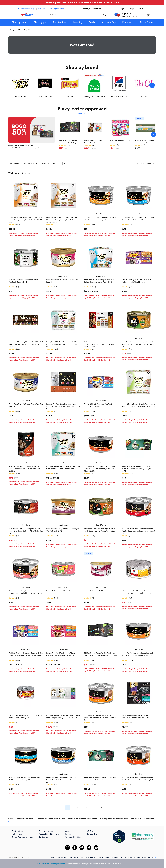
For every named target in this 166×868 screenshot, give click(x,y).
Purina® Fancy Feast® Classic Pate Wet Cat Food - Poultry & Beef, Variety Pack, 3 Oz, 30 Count (26, 220)
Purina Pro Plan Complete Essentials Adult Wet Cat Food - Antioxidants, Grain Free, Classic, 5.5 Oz (100, 469)
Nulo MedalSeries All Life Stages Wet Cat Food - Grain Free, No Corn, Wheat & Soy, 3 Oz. (138, 344)
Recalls (51, 857)
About (67, 831)
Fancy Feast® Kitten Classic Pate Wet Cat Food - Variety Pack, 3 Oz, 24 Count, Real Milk (62, 344)
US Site (90, 831)
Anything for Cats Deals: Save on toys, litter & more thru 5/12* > (82, 3)
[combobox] (77, 15)
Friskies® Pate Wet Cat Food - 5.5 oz (60, 591)
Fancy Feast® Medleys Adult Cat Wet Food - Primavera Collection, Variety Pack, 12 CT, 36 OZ (138, 469)
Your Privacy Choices (146, 857)
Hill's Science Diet (119, 96)
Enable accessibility (26, 9)
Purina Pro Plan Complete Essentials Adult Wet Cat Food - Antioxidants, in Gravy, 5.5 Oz (138, 655)
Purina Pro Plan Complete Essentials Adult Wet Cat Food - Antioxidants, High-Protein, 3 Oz (138, 531)
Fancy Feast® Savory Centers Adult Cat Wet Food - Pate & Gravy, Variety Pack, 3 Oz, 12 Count (26, 344)
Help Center (17, 834)
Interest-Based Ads (91, 857)
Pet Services (17, 831)
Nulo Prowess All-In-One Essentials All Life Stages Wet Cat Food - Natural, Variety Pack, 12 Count (100, 344)
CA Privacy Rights (127, 857)
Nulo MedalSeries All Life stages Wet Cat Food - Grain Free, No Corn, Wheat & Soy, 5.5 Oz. (26, 531)
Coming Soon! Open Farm (94, 96)
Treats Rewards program (22, 837)
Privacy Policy (75, 857)
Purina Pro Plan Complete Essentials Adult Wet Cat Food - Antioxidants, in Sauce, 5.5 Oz (62, 780)
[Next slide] (152, 85)
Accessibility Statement (49, 834)
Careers (68, 834)
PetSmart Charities (73, 837)
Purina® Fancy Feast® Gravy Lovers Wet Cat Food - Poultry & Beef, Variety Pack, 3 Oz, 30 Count (62, 220)
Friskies (70, 96)
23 (96, 807)
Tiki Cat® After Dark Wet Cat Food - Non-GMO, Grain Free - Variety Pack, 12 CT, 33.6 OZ (101, 655)
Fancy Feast (21, 96)
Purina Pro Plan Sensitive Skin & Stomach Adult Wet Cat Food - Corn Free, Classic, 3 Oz (100, 718)
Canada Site (92, 834)
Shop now (82, 114)
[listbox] (82, 85)
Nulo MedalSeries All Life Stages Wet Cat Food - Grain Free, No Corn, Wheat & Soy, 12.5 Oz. (24, 469)
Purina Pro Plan (45, 96)
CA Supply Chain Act (109, 857)
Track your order (57, 9)
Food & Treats (20, 30)
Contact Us (44, 837)
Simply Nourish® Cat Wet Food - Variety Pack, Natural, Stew (145, 143)
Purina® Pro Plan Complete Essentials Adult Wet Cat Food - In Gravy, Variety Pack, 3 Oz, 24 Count (63, 406)
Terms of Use (61, 857)
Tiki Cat (144, 96)
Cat (11, 30)
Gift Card (42, 9)
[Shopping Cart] (151, 16)
